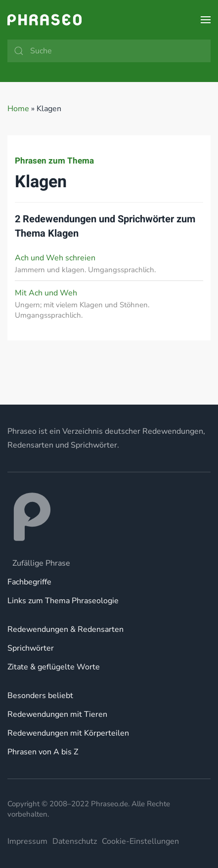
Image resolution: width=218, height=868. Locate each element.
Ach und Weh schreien (55, 258)
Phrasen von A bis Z (43, 752)
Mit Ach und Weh (46, 293)
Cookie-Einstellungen (140, 841)
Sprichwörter (31, 648)
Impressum (27, 841)
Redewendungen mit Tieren (57, 714)
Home (18, 109)
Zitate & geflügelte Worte (54, 667)
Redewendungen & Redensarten (65, 629)
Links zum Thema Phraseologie (63, 601)
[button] (206, 20)
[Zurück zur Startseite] (44, 20)
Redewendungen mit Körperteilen (68, 733)
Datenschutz (75, 841)
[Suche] (109, 51)
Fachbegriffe (29, 582)
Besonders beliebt (40, 696)
